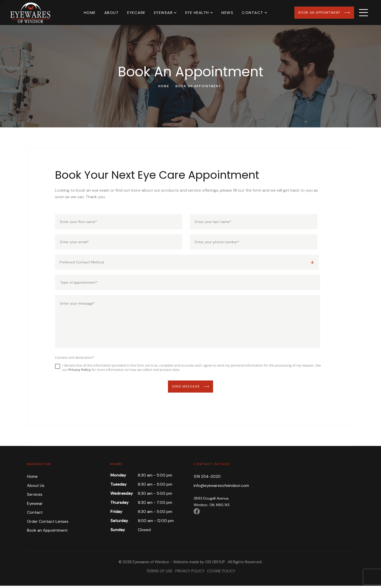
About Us (36, 488)
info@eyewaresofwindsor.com (221, 488)
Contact (253, 13)
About (112, 13)
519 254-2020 (207, 479)
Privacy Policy (190, 573)
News (227, 13)
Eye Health (197, 13)
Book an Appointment (324, 13)
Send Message (190, 389)
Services (35, 497)
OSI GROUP (215, 564)
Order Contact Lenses (48, 523)
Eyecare (136, 13)
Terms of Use (159, 573)
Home (90, 13)
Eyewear (163, 13)
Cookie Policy (221, 573)
